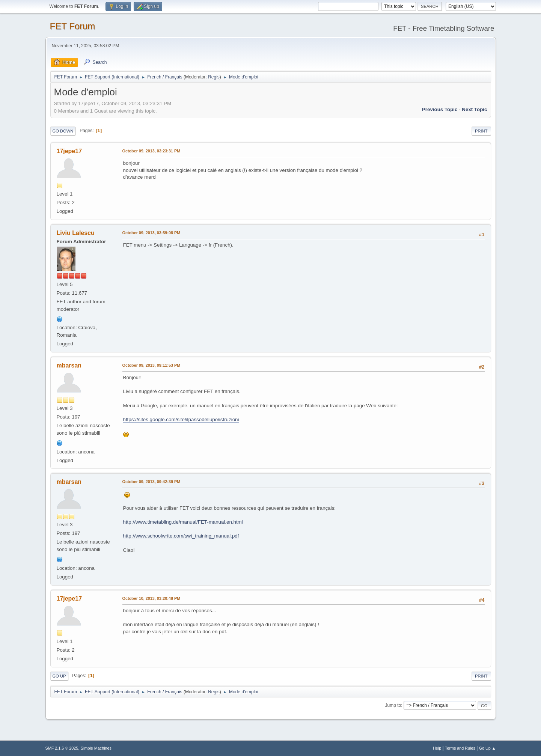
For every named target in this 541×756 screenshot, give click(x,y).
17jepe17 (69, 151)
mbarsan (69, 365)
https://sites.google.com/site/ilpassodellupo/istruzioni (181, 419)
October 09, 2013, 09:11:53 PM (151, 365)
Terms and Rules (460, 748)
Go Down (63, 131)
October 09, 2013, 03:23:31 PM (151, 151)
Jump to (393, 705)
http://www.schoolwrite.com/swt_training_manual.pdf (181, 536)
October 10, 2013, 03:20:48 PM (151, 598)
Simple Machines (96, 748)
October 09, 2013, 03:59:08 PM (151, 233)
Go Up (59, 676)
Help (437, 748)
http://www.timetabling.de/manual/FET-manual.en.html (183, 522)
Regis (214, 77)
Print (481, 131)
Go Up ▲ (488, 748)
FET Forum (73, 26)
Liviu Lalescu (76, 233)
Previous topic (440, 109)
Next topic (474, 109)
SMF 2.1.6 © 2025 (62, 748)
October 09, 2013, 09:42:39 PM (151, 482)
